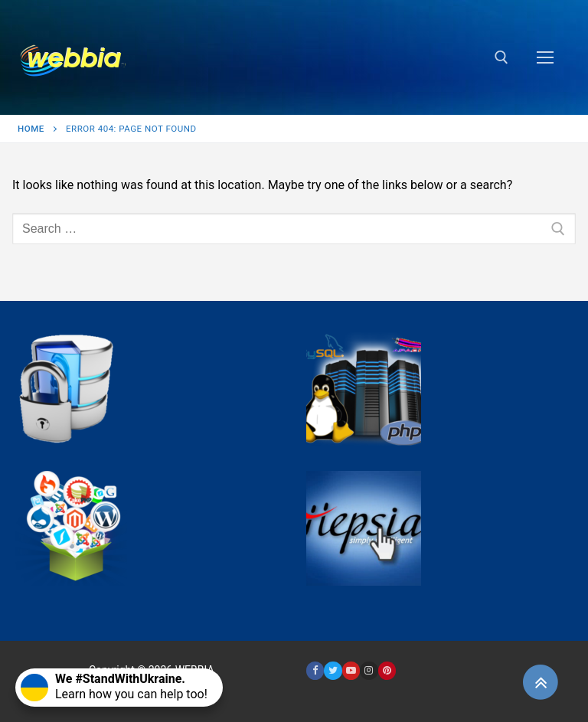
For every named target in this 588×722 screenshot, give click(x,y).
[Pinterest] (387, 670)
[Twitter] (333, 670)
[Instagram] (369, 670)
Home (31, 129)
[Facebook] (315, 670)
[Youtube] (351, 670)
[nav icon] (545, 57)
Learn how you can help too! (114, 686)
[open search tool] (501, 57)
